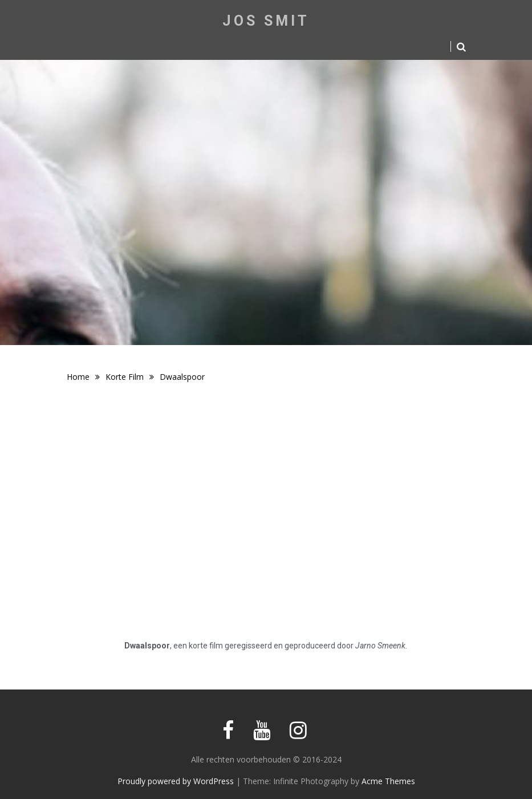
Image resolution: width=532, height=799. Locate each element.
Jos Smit (266, 21)
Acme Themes (388, 781)
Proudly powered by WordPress (176, 781)
